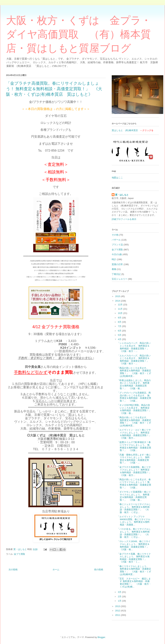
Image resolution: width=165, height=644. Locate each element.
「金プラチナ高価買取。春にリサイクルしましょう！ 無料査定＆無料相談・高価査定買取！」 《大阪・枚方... (135, 471)
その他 (115, 235)
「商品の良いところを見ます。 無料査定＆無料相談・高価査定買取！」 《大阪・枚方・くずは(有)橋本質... (134, 372)
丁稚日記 (116, 274)
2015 (118, 296)
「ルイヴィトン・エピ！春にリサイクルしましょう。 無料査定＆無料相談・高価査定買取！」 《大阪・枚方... (135, 434)
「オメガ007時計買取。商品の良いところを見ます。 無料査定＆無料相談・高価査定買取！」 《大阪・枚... (135, 409)
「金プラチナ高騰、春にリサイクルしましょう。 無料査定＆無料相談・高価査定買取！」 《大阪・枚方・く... (134, 558)
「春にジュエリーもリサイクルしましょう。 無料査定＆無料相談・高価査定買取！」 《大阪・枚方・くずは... (134, 508)
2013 (118, 606)
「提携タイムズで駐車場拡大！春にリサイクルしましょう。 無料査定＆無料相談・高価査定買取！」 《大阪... (134, 446)
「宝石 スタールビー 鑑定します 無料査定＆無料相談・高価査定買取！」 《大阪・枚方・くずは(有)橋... (134, 583)
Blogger (101, 637)
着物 (114, 269)
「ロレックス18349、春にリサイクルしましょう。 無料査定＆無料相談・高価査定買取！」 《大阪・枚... (134, 545)
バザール (116, 240)
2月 (120, 596)
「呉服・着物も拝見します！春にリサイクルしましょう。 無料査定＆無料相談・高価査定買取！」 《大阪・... (134, 459)
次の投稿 (13, 570)
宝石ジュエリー (120, 279)
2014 (118, 301)
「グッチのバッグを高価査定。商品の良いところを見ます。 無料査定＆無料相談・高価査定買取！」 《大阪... (134, 397)
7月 (120, 326)
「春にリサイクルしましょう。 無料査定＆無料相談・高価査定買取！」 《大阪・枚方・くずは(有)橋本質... (134, 570)
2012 (118, 611)
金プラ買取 (20, 554)
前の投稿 (99, 570)
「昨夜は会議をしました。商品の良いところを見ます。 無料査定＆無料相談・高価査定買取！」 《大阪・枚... (134, 384)
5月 (120, 335)
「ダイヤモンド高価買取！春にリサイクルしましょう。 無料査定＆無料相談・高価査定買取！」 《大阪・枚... (134, 496)
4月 (120, 339)
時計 (114, 259)
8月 (120, 322)
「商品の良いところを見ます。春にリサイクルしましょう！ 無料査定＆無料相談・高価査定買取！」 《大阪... (134, 484)
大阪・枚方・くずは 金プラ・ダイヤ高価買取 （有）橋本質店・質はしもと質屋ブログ (79, 34)
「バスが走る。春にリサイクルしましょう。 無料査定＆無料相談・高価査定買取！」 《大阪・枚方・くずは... (134, 533)
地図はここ (117, 178)
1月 (120, 601)
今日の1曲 (117, 254)
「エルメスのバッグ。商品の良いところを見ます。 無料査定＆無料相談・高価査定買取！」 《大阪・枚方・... (134, 360)
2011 (118, 615)
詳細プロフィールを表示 (124, 219)
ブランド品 (117, 245)
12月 (121, 305)
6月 (120, 331)
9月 (120, 318)
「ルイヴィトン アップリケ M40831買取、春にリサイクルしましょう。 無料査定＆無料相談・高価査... (134, 521)
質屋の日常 (117, 264)
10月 (121, 313)
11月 (121, 309)
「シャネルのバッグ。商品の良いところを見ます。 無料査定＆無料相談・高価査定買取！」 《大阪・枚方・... (134, 347)
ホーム (56, 570)
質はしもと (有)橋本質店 (125, 130)
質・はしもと (122, 195)
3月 (120, 592)
